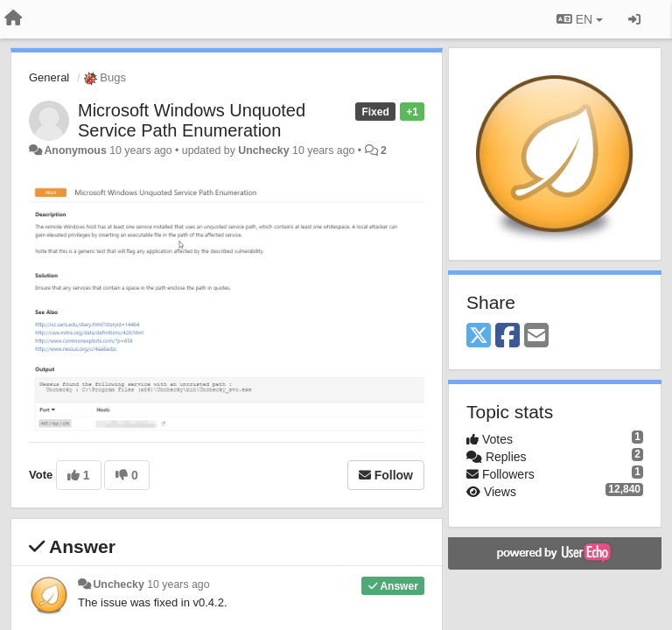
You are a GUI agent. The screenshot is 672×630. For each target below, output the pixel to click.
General (49, 77)
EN (580, 19)
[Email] (536, 336)
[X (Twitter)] (479, 336)
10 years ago (178, 584)
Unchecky (263, 150)
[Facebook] (507, 336)
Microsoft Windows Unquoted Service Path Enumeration (192, 120)
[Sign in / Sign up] (634, 19)
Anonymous (75, 150)
